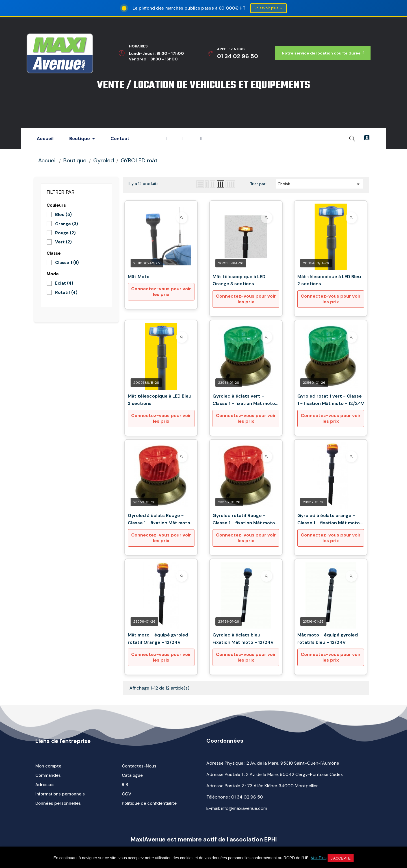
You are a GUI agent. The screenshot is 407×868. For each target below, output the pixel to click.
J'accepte (341, 858)
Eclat (64, 284)
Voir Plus (319, 858)
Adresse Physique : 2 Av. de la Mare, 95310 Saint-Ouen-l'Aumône (273, 764)
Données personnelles (58, 804)
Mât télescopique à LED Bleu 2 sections (329, 281)
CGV (126, 795)
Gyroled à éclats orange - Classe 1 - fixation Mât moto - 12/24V (330, 520)
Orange (67, 224)
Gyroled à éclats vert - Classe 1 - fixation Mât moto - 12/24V (246, 401)
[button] (323, 54)
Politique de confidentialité (149, 804)
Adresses (45, 785)
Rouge (65, 234)
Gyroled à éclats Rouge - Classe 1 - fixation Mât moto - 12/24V (161, 520)
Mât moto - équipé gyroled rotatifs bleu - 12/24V (328, 639)
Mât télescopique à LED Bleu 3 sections (160, 400)
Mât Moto (139, 277)
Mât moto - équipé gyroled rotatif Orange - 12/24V (158, 639)
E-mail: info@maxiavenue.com (237, 809)
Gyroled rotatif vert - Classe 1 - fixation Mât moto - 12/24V (331, 400)
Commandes (48, 776)
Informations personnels (60, 795)
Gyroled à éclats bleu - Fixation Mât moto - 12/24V (243, 639)
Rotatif (66, 293)
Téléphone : (235, 798)
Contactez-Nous (139, 767)
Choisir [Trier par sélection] (320, 184)
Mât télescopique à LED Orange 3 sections (239, 281)
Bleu (63, 215)
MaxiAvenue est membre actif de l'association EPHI (204, 840)
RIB (125, 785)
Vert (63, 243)
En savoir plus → (268, 8)
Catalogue (132, 776)
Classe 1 (67, 263)
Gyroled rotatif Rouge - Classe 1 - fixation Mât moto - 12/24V (246, 520)
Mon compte (48, 767)
